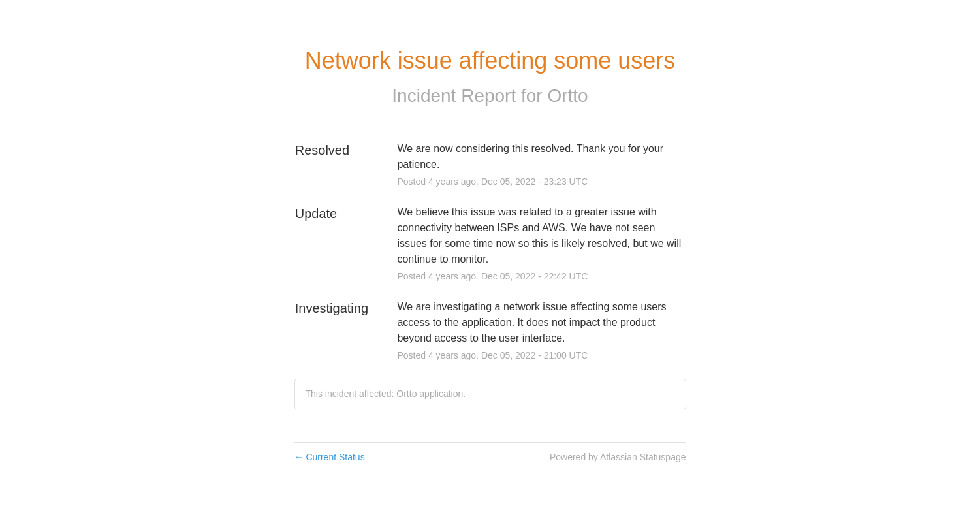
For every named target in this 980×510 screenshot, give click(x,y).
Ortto (567, 96)
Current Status (330, 457)
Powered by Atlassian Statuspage (618, 457)
